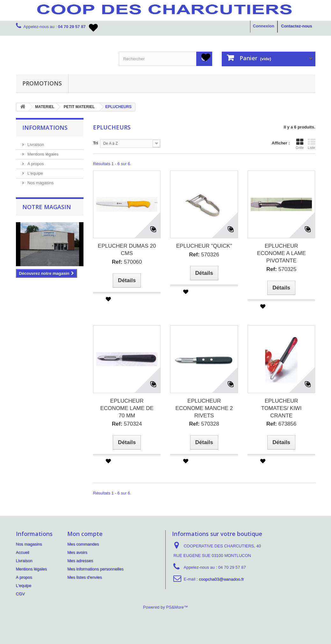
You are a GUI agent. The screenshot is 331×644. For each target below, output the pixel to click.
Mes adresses (80, 561)
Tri (96, 143)
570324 (127, 424)
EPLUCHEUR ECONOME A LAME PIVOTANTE (281, 253)
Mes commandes (83, 544)
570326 (204, 255)
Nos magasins (40, 183)
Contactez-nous (297, 26)
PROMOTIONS (42, 83)
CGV (20, 594)
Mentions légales (43, 154)
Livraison (35, 145)
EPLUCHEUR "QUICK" (204, 246)
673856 (281, 424)
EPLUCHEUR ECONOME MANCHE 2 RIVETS (204, 408)
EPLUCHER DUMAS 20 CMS (127, 250)
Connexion (264, 26)
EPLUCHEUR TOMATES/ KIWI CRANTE (281, 408)
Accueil (23, 552)
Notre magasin (47, 207)
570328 (204, 424)
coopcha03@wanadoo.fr (221, 579)
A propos (35, 164)
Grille (300, 144)
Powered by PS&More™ (165, 607)
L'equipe (35, 173)
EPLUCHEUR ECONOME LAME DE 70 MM (127, 408)
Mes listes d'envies (85, 577)
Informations (45, 128)
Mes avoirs (77, 552)
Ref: (117, 262)
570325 (281, 269)
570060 (127, 262)
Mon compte (85, 534)
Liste (312, 144)
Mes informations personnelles (95, 569)
